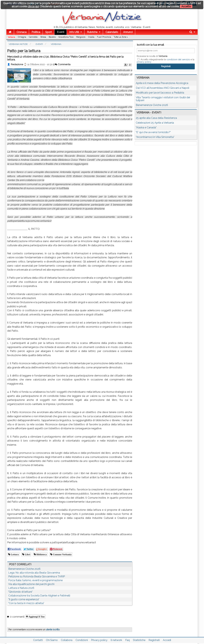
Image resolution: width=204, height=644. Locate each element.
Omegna (22, 37)
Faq (127, 640)
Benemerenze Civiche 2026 (24, 569)
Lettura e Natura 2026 (21, 588)
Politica (36, 32)
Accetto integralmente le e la (166, 61)
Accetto (186, 6)
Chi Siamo (52, 640)
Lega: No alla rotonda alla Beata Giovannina (34, 573)
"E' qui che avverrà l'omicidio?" (153, 132)
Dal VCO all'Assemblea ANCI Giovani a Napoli (162, 88)
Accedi (167, 640)
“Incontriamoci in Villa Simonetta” (155, 137)
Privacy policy (99, 640)
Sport (49, 32)
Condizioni (82, 640)
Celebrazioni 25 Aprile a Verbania (155, 123)
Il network (116, 640)
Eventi (61, 32)
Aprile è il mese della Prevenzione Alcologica (162, 83)
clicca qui (33, 6)
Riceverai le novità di (152, 56)
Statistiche (139, 640)
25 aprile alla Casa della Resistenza (156, 118)
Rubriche (92, 32)
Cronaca (22, 32)
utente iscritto (53, 630)
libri (27, 554)
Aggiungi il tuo (36, 617)
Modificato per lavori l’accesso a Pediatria (160, 93)
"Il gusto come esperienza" (24, 599)
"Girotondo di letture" (20, 592)
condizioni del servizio (178, 59)
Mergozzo (81, 37)
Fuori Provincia (104, 37)
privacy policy (144, 62)
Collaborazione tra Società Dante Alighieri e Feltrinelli (39, 596)
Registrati (154, 640)
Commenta (63, 64)
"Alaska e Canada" (146, 127)
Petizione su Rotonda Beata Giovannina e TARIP (37, 576)
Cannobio (33, 37)
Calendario (112, 32)
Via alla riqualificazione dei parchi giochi (31, 584)
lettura (14, 554)
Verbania (11, 37)
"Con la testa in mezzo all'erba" (26, 603)
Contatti (38, 640)
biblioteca (41, 554)
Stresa (43, 37)
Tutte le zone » (121, 37)
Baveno (52, 37)
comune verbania (62, 554)
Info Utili (74, 32)
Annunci (128, 32)
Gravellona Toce (66, 37)
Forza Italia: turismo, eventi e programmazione (35, 580)
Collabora (67, 640)
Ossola (91, 37)
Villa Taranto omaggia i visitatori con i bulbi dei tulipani (163, 99)
